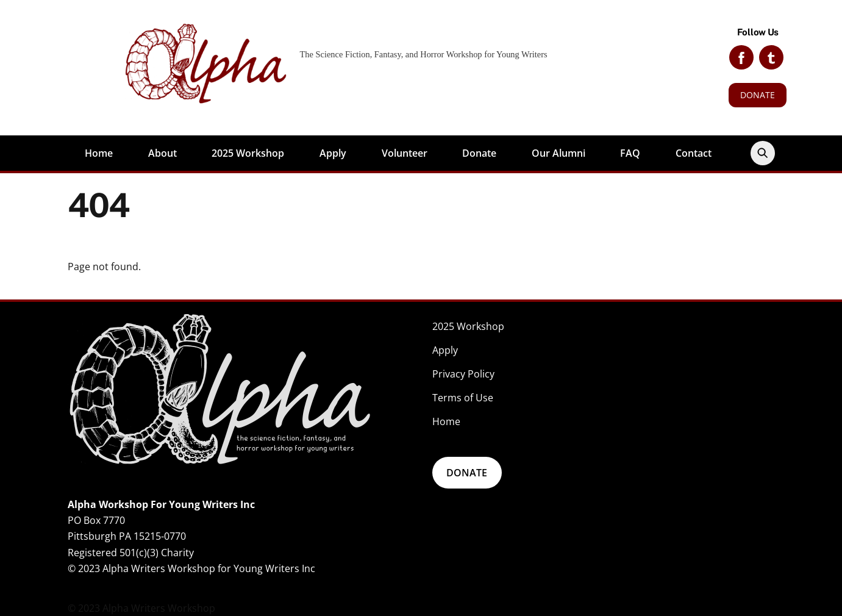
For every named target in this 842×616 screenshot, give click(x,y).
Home (99, 153)
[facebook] (741, 56)
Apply (333, 153)
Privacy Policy (463, 374)
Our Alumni (558, 153)
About (162, 153)
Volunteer (405, 153)
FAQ (630, 153)
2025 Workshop (248, 153)
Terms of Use (463, 398)
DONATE (758, 95)
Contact (694, 153)
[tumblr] (771, 56)
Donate (479, 153)
